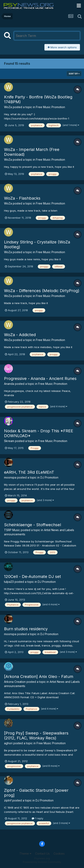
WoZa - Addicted (20, 335)
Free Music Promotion (50, 107)
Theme (25, 853)
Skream (9, 441)
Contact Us (42, 853)
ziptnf (8, 800)
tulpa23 (9, 582)
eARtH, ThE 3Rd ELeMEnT (29, 472)
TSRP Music (12, 530)
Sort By (74, 74)
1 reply (37, 818)
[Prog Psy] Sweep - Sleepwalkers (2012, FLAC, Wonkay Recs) (36, 736)
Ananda (9, 384)
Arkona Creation (15, 682)
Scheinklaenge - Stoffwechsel (33, 525)
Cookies (59, 853)
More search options (62, 47)
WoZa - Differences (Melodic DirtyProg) (42, 291)
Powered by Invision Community (42, 862)
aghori (8, 743)
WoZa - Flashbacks (22, 198)
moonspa (10, 477)
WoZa (8, 107)
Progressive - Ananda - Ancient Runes (40, 379)
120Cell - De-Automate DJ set (33, 577)
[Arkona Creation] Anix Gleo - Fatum (39, 677)
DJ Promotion (49, 477)
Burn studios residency (26, 629)
